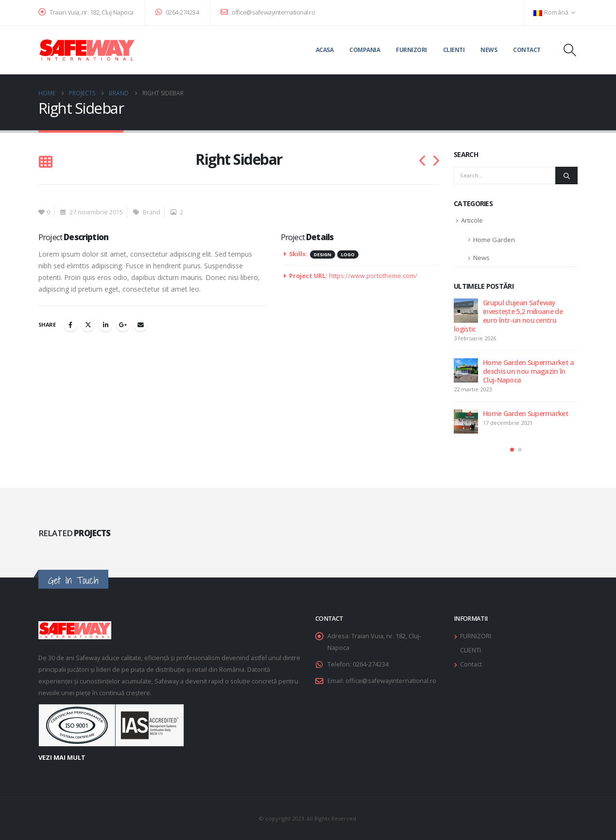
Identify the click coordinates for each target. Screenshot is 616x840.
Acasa (325, 50)
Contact (527, 50)
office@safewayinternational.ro (268, 12)
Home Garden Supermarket (526, 413)
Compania (365, 50)
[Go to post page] (466, 311)
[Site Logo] (87, 50)
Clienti (454, 50)
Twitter (88, 325)
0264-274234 (177, 12)
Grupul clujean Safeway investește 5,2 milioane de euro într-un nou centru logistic (508, 316)
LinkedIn (105, 325)
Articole (472, 220)
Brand (152, 212)
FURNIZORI (476, 636)
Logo (348, 254)
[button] (570, 50)
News (489, 50)
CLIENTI (471, 650)
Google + (123, 325)
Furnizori (411, 50)
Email (140, 325)
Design (323, 254)
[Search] (566, 175)
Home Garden (494, 240)
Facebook (70, 325)
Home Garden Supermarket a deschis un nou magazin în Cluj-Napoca (529, 371)
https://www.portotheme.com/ (373, 276)
